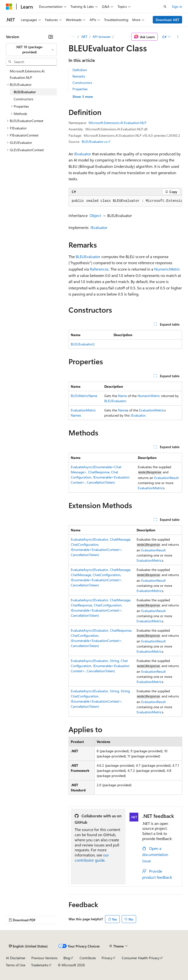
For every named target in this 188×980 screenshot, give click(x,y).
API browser (102, 37)
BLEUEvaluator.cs (95, 142)
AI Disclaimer (16, 958)
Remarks (79, 76)
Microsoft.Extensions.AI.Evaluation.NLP (117, 123)
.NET (84, 37)
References (99, 269)
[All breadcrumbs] (73, 37)
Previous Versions (44, 958)
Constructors (82, 83)
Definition (80, 70)
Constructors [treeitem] (23, 99)
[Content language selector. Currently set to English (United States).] (28, 946)
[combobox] (31, 50)
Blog (67, 958)
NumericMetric (167, 269)
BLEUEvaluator (88, 256)
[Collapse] (51, 37)
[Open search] (165, 7)
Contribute (88, 958)
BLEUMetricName (84, 396)
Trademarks (40, 965)
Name (122, 396)
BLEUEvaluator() (83, 344)
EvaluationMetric (152, 410)
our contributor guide (92, 857)
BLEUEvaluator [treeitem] (25, 92)
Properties (80, 89)
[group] (125, 201)
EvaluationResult (166, 478)
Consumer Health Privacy (141, 958)
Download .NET (168, 20)
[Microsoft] (9, 7)
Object (95, 215)
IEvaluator (83, 154)
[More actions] (178, 37)
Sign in (177, 6)
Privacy (107, 958)
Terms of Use (16, 965)
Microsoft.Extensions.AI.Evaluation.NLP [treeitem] (28, 74)
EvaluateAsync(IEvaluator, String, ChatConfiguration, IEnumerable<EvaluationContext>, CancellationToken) (100, 666)
